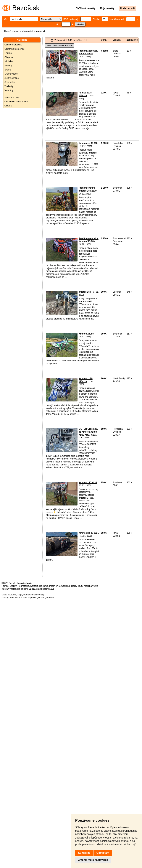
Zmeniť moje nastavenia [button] (93, 860)
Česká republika (29, 598)
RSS (80, 586)
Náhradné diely (12, 98)
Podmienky (55, 586)
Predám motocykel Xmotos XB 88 (89, 240)
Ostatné (8, 106)
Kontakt (34, 586)
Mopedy (8, 65)
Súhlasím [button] (84, 853)
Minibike (9, 61)
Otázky (13, 586)
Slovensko (15, 598)
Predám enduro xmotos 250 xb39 (88, 189)
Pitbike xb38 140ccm (85, 94)
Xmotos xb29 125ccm (86, 380)
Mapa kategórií (9, 595)
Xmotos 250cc (86, 334)
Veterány (9, 90)
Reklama (44, 586)
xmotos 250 (85, 292)
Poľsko (42, 598)
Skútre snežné (12, 78)
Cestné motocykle (13, 45)
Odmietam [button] (103, 853)
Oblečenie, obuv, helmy (16, 102)
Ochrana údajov (69, 586)
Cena (104, 40)
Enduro (8, 53)
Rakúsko (51, 598)
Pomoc (5, 586)
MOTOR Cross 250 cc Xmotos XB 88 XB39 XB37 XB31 (88, 432)
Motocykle (27, 31)
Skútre (8, 70)
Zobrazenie (132, 40)
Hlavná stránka (12, 31)
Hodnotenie (23, 586)
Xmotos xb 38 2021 (89, 533)
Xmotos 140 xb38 (88, 482)
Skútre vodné (11, 74)
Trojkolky (9, 86)
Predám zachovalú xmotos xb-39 (88, 52)
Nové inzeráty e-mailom (59, 46)
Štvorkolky (10, 82)
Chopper (9, 57)
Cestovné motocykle (14, 49)
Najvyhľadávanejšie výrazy (31, 595)
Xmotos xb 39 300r (88, 143)
